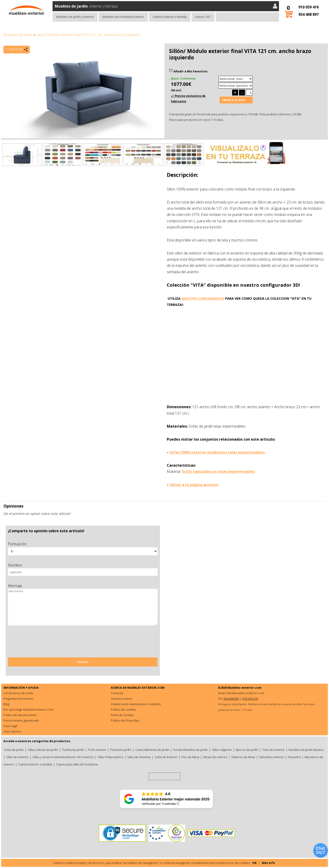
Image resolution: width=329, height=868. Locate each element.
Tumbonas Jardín (73, 750)
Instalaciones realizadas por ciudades (136, 704)
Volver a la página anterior (194, 485)
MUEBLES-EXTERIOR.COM (146, 688)
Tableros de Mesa (243, 757)
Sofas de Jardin (14, 750)
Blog (6, 704)
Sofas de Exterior (166, 757)
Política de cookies (123, 709)
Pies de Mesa (190, 757)
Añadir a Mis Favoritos (188, 71)
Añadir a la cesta (233, 100)
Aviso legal (10, 726)
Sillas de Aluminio (139, 757)
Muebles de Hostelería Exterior (123, 17)
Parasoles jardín (121, 750)
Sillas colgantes (222, 750)
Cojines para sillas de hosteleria (77, 764)
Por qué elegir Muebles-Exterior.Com (28, 709)
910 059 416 (309, 7)
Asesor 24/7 (203, 17)
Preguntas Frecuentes (18, 699)
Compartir (14, 49)
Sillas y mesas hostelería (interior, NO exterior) (63, 757)
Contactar (117, 693)
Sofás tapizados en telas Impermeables (218, 471)
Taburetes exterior (271, 757)
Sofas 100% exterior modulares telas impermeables (217, 452)
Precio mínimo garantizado (21, 720)
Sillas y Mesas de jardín (43, 750)
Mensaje (15, 586)
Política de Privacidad (125, 720)
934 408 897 (309, 14)
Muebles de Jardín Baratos (306, 750)
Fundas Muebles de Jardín (191, 750)
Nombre (15, 565)
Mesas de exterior (215, 757)
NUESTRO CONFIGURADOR (203, 298)
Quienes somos (121, 699)
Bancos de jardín (247, 750)
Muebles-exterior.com (244, 688)
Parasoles (294, 757)
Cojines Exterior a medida (170, 17)
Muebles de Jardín (18, 35)
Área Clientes (12, 731)
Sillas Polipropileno (110, 757)
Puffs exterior (97, 750)
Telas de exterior (273, 750)
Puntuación (17, 544)
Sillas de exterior (17, 757)
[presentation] (43, 643)
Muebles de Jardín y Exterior (75, 17)
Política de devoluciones (20, 715)
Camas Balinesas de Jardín (152, 750)
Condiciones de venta (18, 693)
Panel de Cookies (122, 715)
